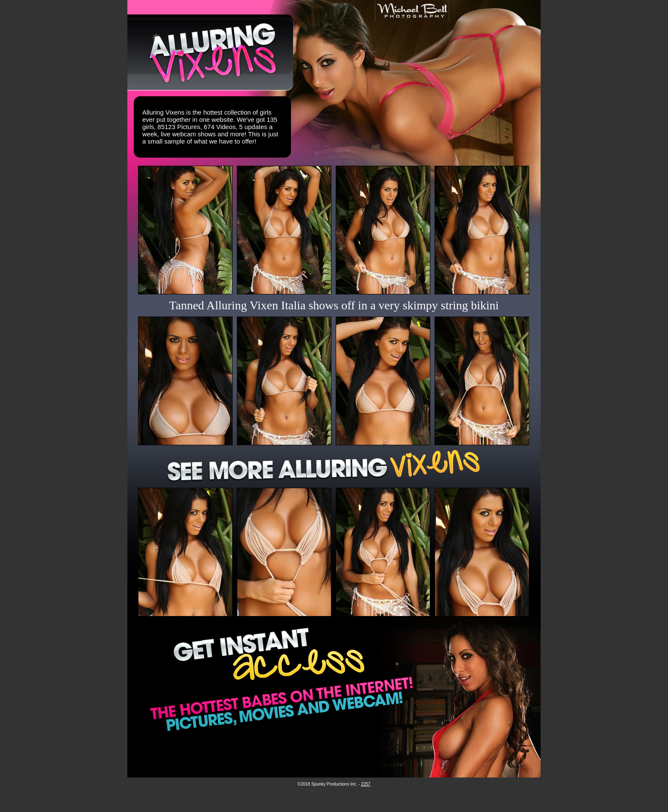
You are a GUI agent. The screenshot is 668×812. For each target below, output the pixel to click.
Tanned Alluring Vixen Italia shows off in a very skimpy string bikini (334, 305)
